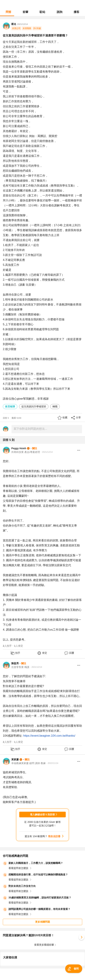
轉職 (55, 407)
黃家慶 (15, 759)
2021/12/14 (22, 24)
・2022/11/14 (52, 763)
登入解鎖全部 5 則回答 (43, 815)
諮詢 (60, 12)
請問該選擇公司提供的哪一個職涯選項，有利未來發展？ (39, 909)
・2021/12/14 (46, 452)
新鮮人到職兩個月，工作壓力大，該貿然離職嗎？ (36, 863)
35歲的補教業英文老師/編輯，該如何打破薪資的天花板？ (40, 898)
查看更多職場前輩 (44, 945)
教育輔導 (10, 407)
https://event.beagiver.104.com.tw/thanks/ (49, 736)
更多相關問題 (43, 922)
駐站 (42, 12)
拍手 (18, 653)
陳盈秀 (15, 663)
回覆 (72, 653)
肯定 (45, 653)
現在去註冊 (54, 836)
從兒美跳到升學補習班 (34, 407)
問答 (8, 12)
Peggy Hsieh (19, 448)
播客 (77, 12)
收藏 (65, 418)
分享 (78, 418)
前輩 (25, 12)
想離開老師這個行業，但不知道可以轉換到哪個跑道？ (38, 875)
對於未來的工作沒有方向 (22, 886)
